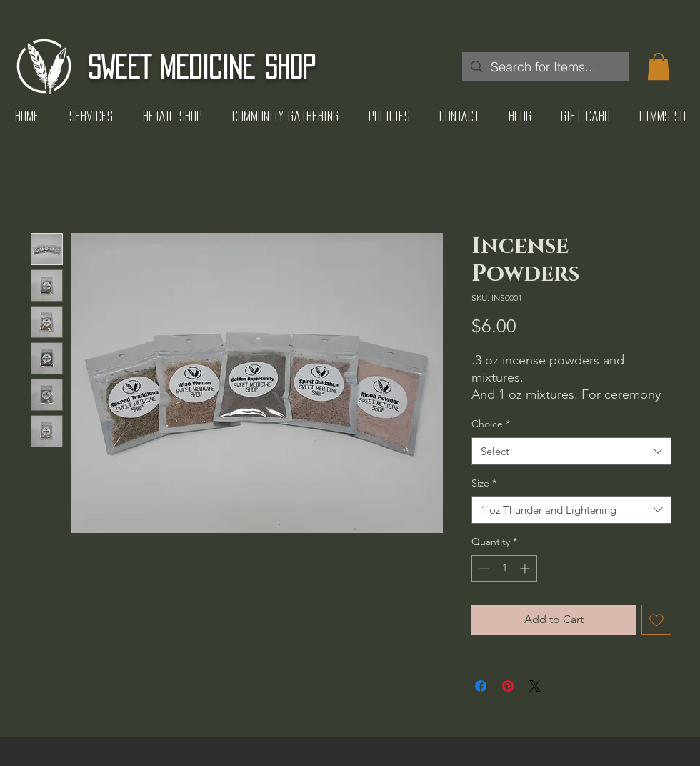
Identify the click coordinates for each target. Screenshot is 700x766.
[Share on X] (535, 686)
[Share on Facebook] (481, 686)
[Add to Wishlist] (656, 620)
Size (484, 483)
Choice (491, 424)
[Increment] (526, 568)
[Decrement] (482, 568)
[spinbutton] (504, 568)
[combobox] (571, 451)
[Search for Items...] (545, 67)
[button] (659, 66)
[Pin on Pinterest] (508, 686)
